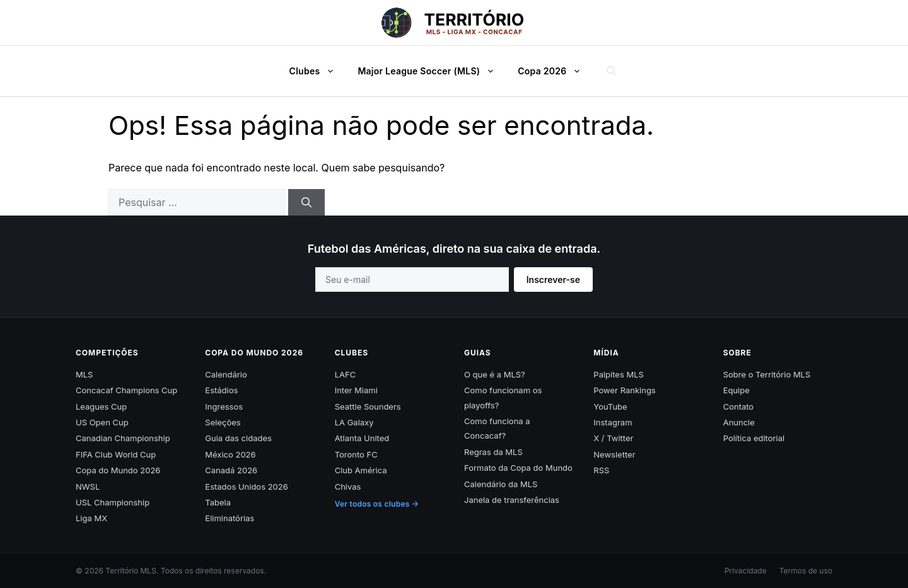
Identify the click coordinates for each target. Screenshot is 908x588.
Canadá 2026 (231, 470)
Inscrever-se (553, 280)
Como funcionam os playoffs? (503, 397)
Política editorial (754, 438)
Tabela (218, 502)
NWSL (88, 487)
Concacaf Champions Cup (126, 390)
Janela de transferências (512, 500)
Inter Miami (356, 390)
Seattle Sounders (368, 406)
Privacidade (746, 571)
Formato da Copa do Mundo (518, 468)
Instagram (613, 422)
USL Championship (113, 502)
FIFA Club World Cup (116, 454)
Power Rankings (624, 390)
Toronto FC (356, 454)
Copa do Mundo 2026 (118, 470)
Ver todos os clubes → (377, 504)
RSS (601, 470)
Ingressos (224, 406)
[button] (334, 71)
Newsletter (614, 454)
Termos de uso (806, 571)
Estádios (221, 390)
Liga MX (91, 518)
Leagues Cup (101, 406)
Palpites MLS (619, 374)
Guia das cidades (238, 438)
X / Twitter (613, 438)
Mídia (606, 353)
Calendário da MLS (501, 484)
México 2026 (230, 454)
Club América (361, 470)
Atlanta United (362, 438)
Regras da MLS (493, 452)
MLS (84, 374)
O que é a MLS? (495, 374)
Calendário (226, 374)
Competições (107, 353)
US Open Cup (102, 422)
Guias (478, 353)
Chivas (348, 487)
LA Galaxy (354, 422)
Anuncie (739, 422)
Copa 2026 (556, 71)
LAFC (346, 374)
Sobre (737, 353)
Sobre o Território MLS (767, 374)
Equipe (736, 390)
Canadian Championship (123, 438)
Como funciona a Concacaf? (497, 428)
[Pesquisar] (306, 202)
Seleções (223, 422)
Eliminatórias (230, 518)
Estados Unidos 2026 (246, 487)
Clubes (319, 71)
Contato (739, 406)
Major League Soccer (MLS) (433, 71)
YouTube (610, 406)
